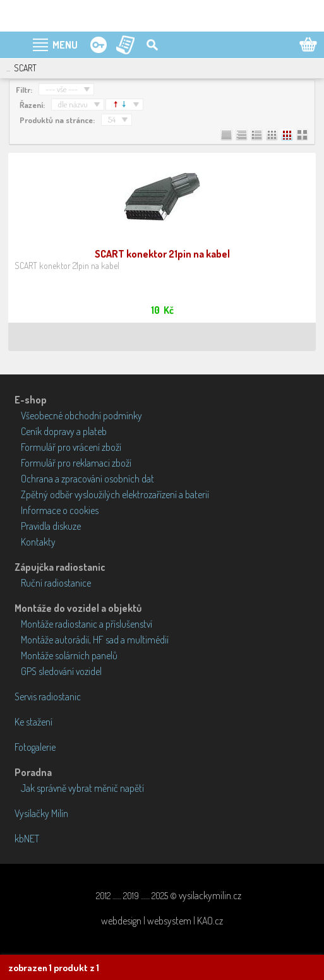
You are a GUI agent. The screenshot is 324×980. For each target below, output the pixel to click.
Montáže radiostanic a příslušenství (87, 624)
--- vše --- (62, 89)
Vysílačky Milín (41, 813)
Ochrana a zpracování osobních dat (87, 479)
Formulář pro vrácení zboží (71, 447)
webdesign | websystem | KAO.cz (162, 921)
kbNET (27, 839)
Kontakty (38, 542)
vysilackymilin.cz (210, 895)
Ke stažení (33, 722)
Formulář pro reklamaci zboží (76, 463)
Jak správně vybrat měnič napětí (82, 788)
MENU (65, 45)
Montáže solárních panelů (69, 655)
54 (112, 119)
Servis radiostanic (48, 696)
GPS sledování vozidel (61, 671)
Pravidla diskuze (51, 526)
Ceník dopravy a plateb (64, 431)
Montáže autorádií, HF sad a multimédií (95, 640)
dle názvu (73, 104)
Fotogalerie (35, 747)
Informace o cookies (60, 510)
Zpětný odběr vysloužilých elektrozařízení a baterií (115, 494)
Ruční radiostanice (56, 583)
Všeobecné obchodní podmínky (81, 415)
